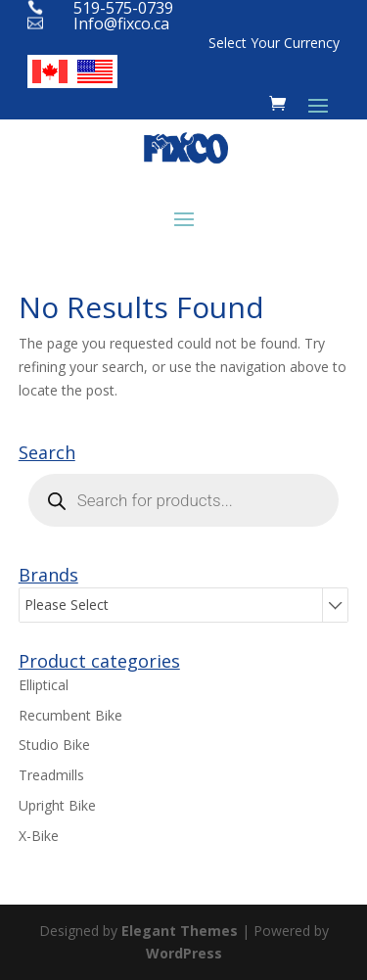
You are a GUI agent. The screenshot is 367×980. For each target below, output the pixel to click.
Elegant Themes (180, 931)
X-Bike (39, 836)
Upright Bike (57, 805)
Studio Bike (54, 745)
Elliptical (44, 685)
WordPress (184, 953)
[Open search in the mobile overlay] (184, 500)
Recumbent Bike (70, 715)
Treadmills (51, 775)
